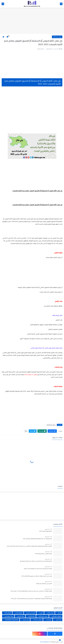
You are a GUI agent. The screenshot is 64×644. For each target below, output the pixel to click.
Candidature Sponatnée (12, 620)
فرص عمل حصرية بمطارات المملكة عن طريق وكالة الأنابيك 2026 (37, 576)
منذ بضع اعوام (48, 567)
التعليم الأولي (50, 613)
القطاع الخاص (19, 613)
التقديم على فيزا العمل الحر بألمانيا (44, 584)
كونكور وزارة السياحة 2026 (46, 531)
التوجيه (41, 613)
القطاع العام (8, 613)
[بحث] (3, 4)
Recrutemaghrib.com (45, 642)
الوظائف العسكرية (56, 616)
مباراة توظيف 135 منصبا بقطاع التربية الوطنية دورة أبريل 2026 (37, 539)
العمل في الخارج (31, 613)
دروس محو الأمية (57, 37)
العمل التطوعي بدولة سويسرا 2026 (43, 554)
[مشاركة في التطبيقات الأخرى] (26, 431)
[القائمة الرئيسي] (61, 4)
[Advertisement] (32, 21)
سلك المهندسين (9, 616)
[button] (52, 431)
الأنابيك (59, 613)
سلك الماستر (21, 616)
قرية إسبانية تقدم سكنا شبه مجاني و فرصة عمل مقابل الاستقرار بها (36, 561)
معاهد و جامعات (37, 620)
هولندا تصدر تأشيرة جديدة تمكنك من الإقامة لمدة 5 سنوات (38, 569)
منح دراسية (26, 620)
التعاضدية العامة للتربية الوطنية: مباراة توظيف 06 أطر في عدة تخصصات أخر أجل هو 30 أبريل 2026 (29, 546)
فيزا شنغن (59, 620)
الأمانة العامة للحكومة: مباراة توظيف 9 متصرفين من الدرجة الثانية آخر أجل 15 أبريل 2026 (31, 599)
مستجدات (49, 620)
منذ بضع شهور (48, 529)
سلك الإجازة (31, 616)
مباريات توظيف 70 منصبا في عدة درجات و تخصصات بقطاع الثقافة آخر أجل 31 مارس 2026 (31, 591)
